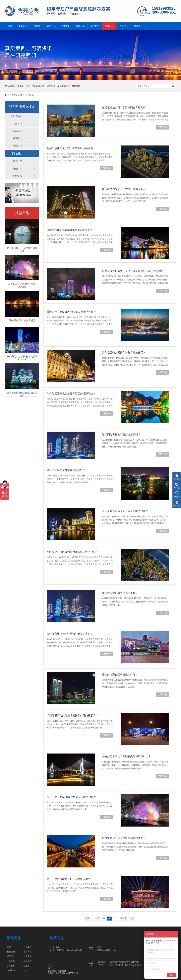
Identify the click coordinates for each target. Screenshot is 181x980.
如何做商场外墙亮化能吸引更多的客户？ (70, 634)
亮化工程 (22, 26)
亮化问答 (17, 169)
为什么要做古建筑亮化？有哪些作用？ (69, 879)
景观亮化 (80, 26)
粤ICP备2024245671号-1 (67, 973)
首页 (10, 26)
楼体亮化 (37, 26)
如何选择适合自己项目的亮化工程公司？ (125, 107)
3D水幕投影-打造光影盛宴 (22, 320)
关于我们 (124, 26)
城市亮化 (51, 86)
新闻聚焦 (109, 26)
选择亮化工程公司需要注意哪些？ (121, 434)
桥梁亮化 (66, 26)
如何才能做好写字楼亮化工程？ (120, 593)
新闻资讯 (30, 95)
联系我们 (138, 26)
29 (104, 918)
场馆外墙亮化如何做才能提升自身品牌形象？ (72, 715)
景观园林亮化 (24, 86)
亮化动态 (17, 176)
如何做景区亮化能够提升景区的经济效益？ (71, 394)
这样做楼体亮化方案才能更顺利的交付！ (70, 230)
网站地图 (11, 970)
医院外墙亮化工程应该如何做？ (120, 675)
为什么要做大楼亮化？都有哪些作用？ (124, 353)
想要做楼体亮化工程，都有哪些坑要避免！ (71, 148)
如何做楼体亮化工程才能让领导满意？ (124, 189)
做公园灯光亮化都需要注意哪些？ (66, 470)
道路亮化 (51, 26)
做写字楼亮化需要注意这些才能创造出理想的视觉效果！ (134, 271)
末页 (132, 918)
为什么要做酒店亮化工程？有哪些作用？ (125, 511)
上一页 (96, 918)
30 (110, 918)
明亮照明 (52, 971)
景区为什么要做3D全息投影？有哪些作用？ (71, 312)
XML (26, 970)
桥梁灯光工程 (38, 86)
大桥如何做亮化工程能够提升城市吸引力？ (126, 756)
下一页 (123, 918)
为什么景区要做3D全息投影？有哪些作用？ (71, 797)
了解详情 (162, 127)
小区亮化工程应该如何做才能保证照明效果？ (72, 552)
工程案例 (95, 26)
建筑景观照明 (64, 86)
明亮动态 (17, 161)
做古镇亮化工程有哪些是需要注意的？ (124, 838)
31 (115, 918)
